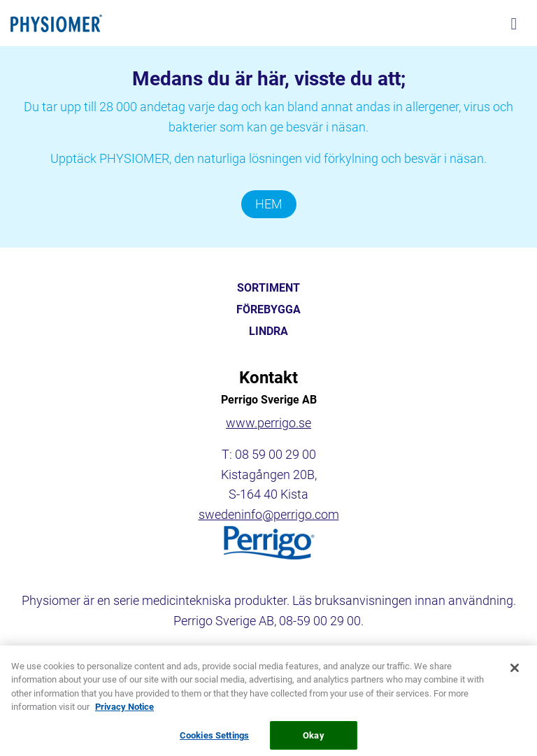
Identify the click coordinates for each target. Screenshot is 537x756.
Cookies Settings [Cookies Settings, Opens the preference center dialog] (214, 740)
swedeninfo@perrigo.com (269, 514)
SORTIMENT (268, 288)
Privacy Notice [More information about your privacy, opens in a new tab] (124, 712)
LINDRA (268, 331)
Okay (314, 740)
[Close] (515, 672)
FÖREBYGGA (268, 310)
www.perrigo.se (268, 423)
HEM (269, 204)
